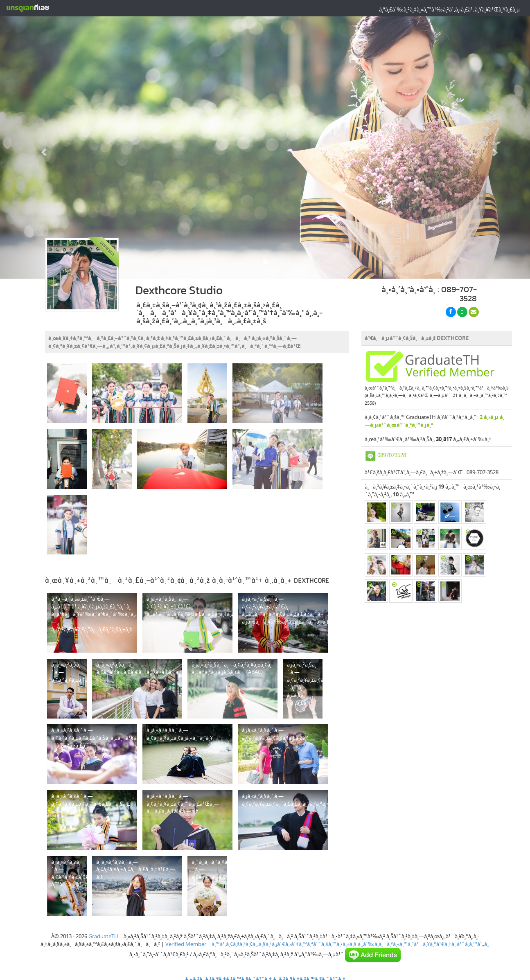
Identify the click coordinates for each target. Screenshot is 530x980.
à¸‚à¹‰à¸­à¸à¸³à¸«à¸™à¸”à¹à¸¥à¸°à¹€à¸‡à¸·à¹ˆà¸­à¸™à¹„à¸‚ (424, 944)
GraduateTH (103, 936)
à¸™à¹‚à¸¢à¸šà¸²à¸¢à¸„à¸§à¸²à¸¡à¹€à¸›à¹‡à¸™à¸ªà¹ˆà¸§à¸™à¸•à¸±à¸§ (284, 944)
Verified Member (186, 944)
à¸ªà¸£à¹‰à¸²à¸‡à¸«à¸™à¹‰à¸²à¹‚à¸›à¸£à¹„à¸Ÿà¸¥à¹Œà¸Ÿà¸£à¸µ (449, 9)
